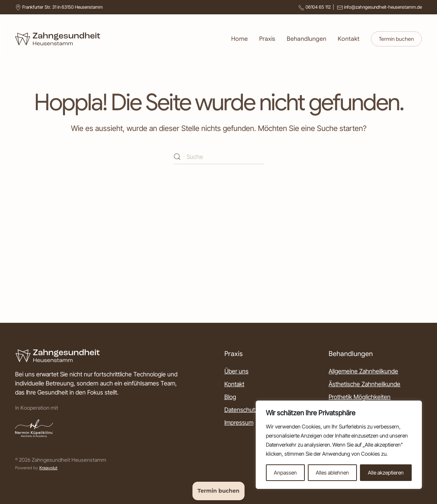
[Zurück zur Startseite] (58, 39)
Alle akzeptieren (386, 472)
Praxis (267, 39)
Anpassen (285, 472)
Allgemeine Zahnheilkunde (363, 371)
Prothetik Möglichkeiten (360, 397)
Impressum (239, 422)
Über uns (236, 371)
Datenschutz (241, 410)
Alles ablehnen (332, 472)
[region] (339, 445)
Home (239, 39)
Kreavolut (48, 468)
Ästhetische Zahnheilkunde (364, 384)
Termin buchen (396, 39)
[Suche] (219, 157)
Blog (230, 397)
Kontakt (349, 39)
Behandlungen (307, 39)
